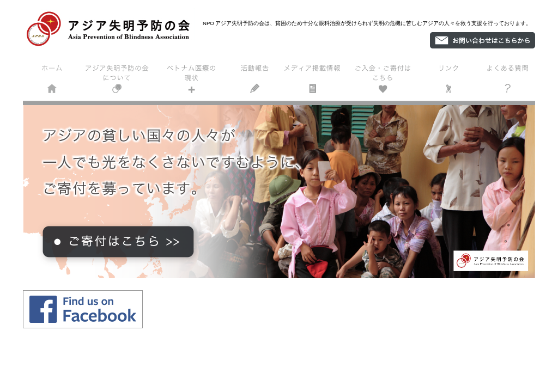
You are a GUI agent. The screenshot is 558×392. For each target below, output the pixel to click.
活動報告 (256, 81)
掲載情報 (317, 81)
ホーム (53, 81)
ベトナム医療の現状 (190, 81)
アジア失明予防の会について (119, 81)
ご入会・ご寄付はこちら (386, 81)
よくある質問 (505, 81)
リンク (449, 81)
